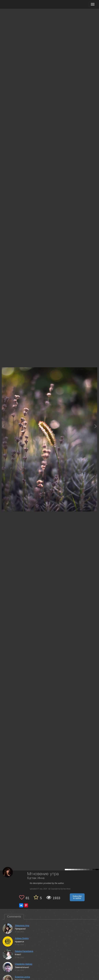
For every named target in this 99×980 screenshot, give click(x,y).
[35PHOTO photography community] (16, 4)
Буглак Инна (36, 878)
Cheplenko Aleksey (24, 964)
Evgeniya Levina (22, 977)
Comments (14, 917)
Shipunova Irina (22, 926)
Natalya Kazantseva (24, 951)
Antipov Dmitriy (22, 938)
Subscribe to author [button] (77, 897)
